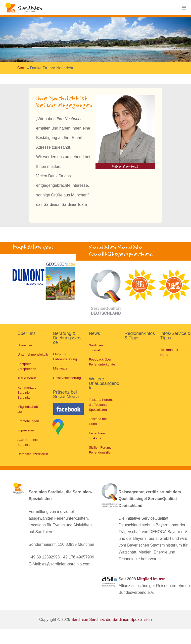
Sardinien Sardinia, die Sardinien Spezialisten (112, 621)
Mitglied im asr (151, 580)
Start (21, 68)
